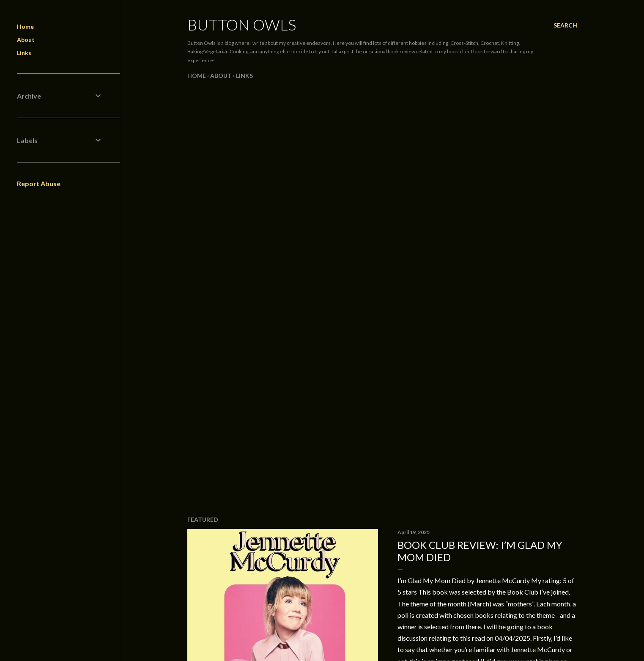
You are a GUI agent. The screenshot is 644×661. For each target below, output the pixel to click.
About (221, 76)
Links (244, 76)
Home (197, 76)
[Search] (565, 25)
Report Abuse (39, 183)
